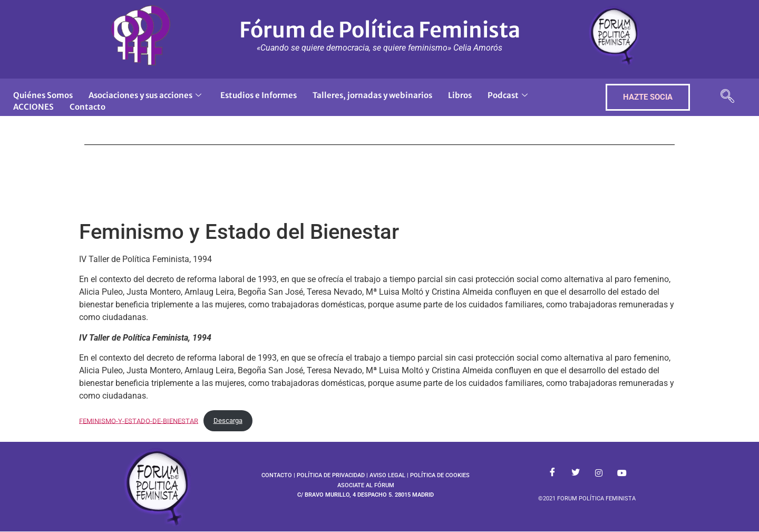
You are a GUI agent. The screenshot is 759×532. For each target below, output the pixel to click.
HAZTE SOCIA (648, 97)
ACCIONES (33, 107)
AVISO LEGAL (387, 475)
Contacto (87, 107)
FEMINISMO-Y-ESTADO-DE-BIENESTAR (139, 420)
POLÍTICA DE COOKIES (440, 475)
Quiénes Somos (43, 95)
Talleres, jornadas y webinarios (372, 95)
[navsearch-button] (727, 97)
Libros (460, 95)
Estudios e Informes (259, 95)
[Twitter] (576, 473)
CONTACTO (277, 475)
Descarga (228, 420)
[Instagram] (599, 473)
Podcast (508, 95)
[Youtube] (622, 473)
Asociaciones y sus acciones (145, 95)
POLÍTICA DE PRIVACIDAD (331, 475)
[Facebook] (552, 473)
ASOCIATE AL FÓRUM (366, 485)
